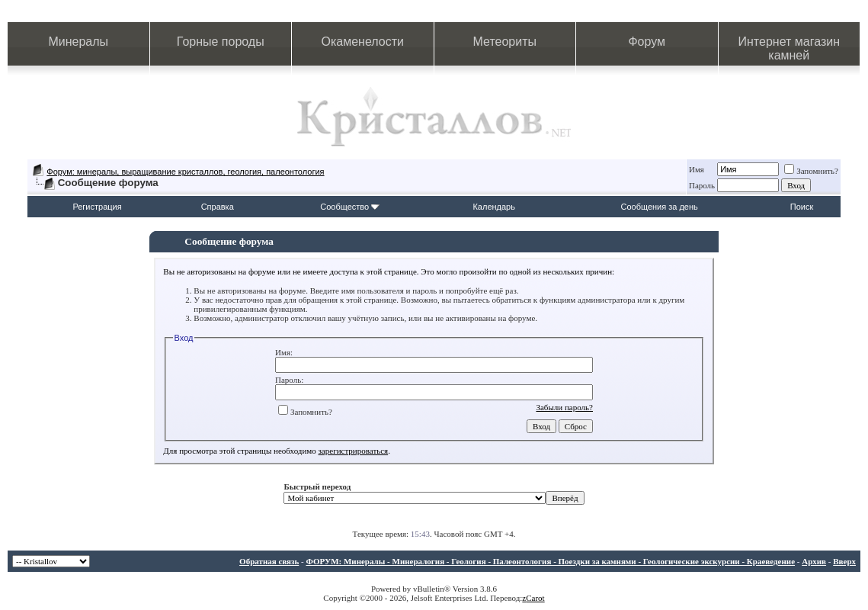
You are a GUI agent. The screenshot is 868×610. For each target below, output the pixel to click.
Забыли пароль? (564, 407)
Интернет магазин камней (789, 48)
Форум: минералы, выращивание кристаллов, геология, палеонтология (185, 172)
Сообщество (350, 207)
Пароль (702, 185)
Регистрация (97, 207)
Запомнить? (811, 171)
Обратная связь (269, 561)
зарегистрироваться (354, 451)
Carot (535, 598)
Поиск (802, 207)
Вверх (844, 561)
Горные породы (221, 42)
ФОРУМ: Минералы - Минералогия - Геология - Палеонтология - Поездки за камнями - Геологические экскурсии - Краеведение (550, 561)
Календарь (494, 207)
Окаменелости (363, 42)
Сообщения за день (659, 207)
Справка (218, 207)
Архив (814, 561)
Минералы (78, 42)
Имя (697, 169)
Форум (647, 42)
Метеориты (505, 42)
